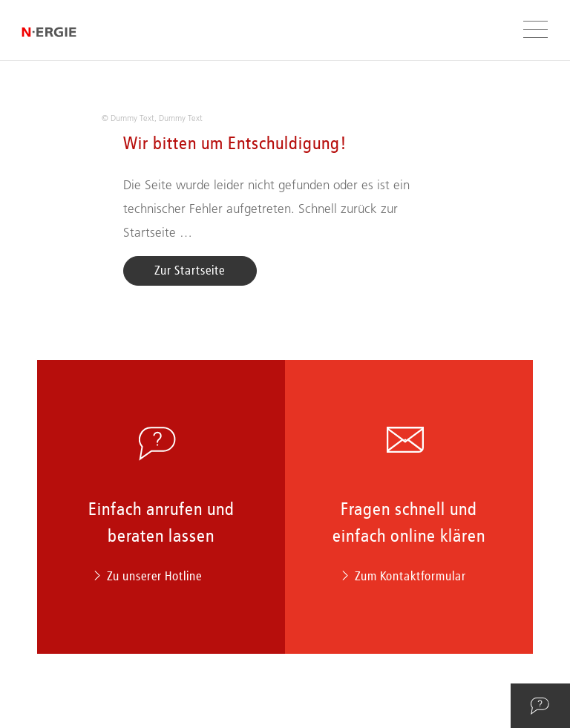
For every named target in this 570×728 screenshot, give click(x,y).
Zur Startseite (190, 270)
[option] (285, 110)
